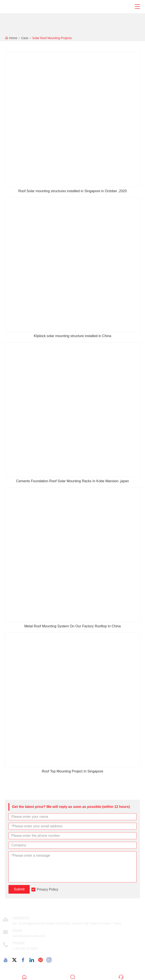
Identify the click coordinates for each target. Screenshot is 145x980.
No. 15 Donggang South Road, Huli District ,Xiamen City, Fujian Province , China (67, 923)
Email (18, 931)
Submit (19, 889)
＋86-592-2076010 (25, 948)
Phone (19, 943)
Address (21, 918)
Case (25, 38)
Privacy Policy (47, 889)
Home (13, 38)
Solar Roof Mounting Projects (52, 38)
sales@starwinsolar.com (29, 936)
